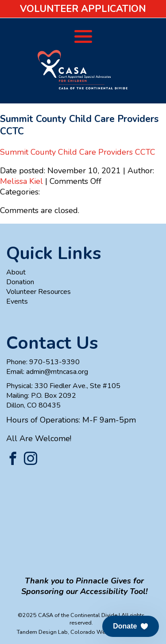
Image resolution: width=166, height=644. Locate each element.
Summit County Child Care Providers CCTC (78, 152)
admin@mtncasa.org (57, 372)
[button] (131, 626)
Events (17, 301)
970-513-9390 (54, 362)
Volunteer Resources (39, 292)
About (16, 272)
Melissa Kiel (21, 181)
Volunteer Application (83, 9)
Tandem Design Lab (42, 632)
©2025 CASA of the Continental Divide (68, 615)
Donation (20, 282)
